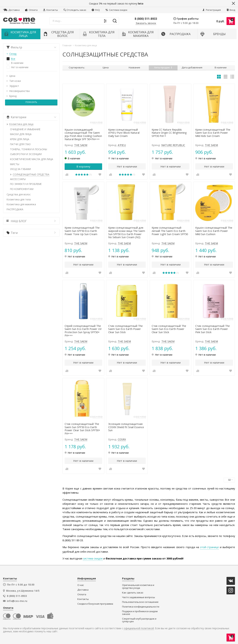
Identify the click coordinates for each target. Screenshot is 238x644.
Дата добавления (192, 67)
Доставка (11, 10)
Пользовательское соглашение (140, 602)
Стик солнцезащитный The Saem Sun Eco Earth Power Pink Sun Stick (213, 329)
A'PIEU (122, 145)
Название (134, 67)
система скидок (93, 558)
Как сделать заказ (133, 593)
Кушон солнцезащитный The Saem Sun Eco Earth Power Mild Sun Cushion (214, 231)
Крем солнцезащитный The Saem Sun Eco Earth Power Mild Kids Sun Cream (213, 133)
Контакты (50, 10)
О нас (81, 585)
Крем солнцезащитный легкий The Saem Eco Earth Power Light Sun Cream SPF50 (170, 231)
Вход (231, 10)
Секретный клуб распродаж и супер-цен (139, 620)
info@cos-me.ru (17, 601)
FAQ (96, 10)
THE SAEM (81, 145)
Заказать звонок (146, 23)
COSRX (122, 439)
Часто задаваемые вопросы (138, 597)
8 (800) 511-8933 (146, 19)
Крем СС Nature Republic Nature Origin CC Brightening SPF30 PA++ (169, 133)
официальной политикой (139, 628)
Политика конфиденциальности (141, 607)
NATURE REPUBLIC (173, 145)
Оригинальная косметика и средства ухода (138, 587)
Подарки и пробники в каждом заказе (140, 613)
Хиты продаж (163, 67)
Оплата (31, 10)
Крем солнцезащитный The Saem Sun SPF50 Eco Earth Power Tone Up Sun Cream (82, 231)
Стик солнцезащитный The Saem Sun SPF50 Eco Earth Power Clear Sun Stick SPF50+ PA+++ (82, 429)
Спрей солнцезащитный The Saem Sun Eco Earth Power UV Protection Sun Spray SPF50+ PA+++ (83, 331)
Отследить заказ (75, 10)
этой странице (209, 547)
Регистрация (212, 10)
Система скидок (116, 10)
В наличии (221, 67)
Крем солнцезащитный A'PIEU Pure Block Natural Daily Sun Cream (124, 133)
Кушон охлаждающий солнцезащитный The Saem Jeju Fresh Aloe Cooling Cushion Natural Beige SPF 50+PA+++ (83, 134)
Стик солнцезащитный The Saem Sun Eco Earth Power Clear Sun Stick (125, 329)
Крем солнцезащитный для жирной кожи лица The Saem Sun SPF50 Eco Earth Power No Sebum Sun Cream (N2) (127, 233)
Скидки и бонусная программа (95, 604)
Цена (106, 67)
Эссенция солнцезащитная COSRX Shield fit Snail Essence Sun (126, 427)
